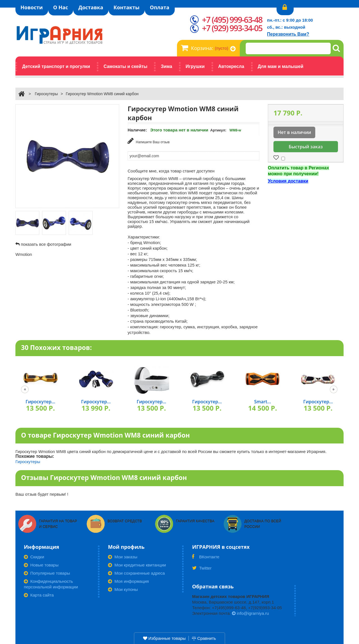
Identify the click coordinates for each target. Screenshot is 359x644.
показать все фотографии (46, 244)
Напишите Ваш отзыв (149, 141)
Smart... (263, 402)
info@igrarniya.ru (250, 613)
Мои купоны (123, 589)
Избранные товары (164, 638)
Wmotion (24, 254)
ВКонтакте (206, 559)
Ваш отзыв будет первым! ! (42, 494)
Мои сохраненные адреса (136, 573)
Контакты (126, 7)
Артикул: (218, 130)
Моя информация (128, 581)
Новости (32, 7)
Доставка (91, 7)
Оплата (159, 7)
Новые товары (41, 565)
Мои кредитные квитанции (137, 565)
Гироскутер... (40, 402)
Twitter (202, 570)
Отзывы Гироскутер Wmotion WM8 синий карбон (104, 477)
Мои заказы (123, 557)
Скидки (34, 557)
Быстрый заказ (306, 147)
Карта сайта (39, 595)
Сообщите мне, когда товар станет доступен (171, 171)
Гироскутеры (46, 94)
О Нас (61, 7)
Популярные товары (47, 573)
